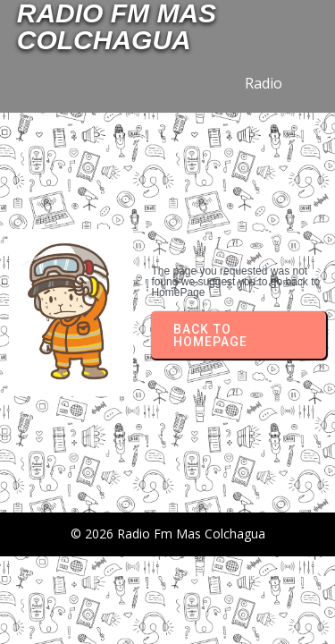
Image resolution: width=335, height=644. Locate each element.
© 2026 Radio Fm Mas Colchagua (168, 534)
